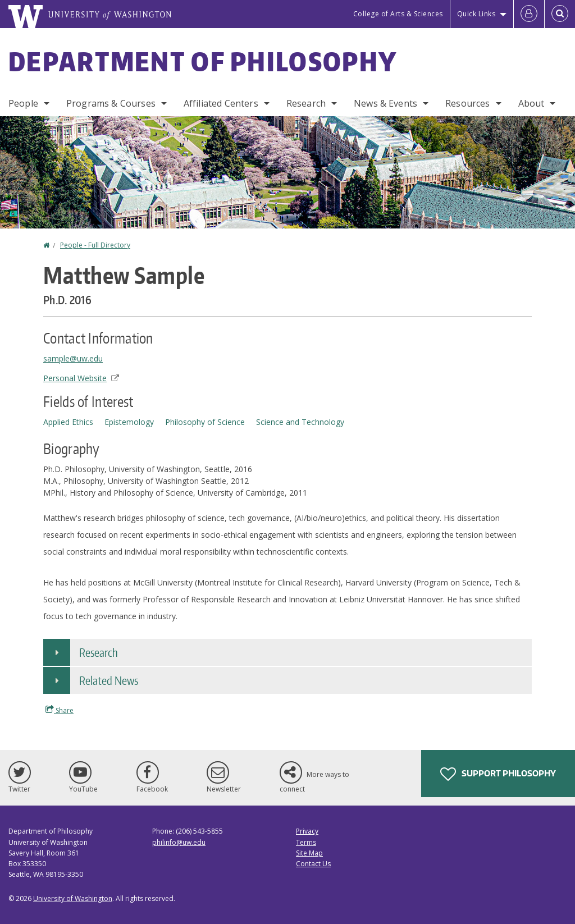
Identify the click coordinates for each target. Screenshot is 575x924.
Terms (306, 842)
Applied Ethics (68, 422)
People (23, 103)
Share (60, 710)
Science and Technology (300, 422)
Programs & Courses (111, 103)
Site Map (309, 853)
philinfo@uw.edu (179, 842)
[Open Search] (560, 14)
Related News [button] (109, 680)
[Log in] (529, 14)
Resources (467, 103)
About (531, 103)
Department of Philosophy (203, 61)
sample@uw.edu (73, 358)
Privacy (307, 831)
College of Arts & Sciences (398, 14)
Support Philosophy (498, 774)
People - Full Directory (95, 245)
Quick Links (476, 14)
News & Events (385, 103)
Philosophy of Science (205, 422)
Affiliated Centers (221, 103)
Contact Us (313, 864)
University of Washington (73, 898)
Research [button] (99, 652)
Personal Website (81, 378)
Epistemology (129, 422)
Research (306, 103)
